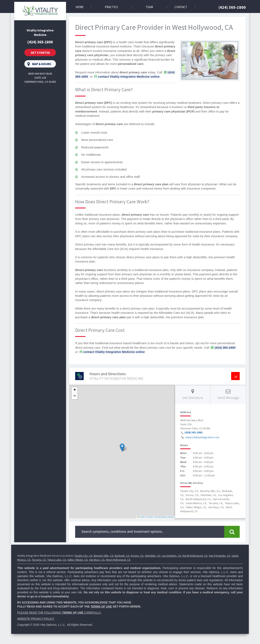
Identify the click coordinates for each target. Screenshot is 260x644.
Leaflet (141, 517)
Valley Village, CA (78, 560)
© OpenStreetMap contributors (164, 517)
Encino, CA (137, 556)
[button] (122, 447)
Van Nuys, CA (97, 560)
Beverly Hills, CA (104, 556)
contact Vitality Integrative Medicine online (129, 77)
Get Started (40, 53)
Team (149, 7)
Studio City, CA (83, 556)
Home (80, 7)
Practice (111, 7)
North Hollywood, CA (195, 556)
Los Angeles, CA (171, 556)
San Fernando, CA (219, 556)
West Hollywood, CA (118, 560)
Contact (181, 7)
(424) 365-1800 (232, 7)
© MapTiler (149, 517)
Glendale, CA (153, 556)
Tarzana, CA (39, 560)
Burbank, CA (122, 556)
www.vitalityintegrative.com (202, 437)
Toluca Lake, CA (57, 560)
